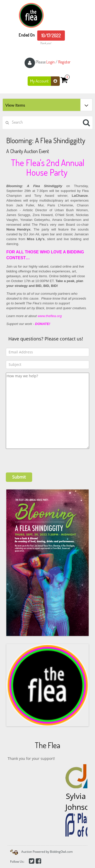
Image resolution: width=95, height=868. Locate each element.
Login (51, 62)
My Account (45, 81)
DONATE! (43, 324)
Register (64, 62)
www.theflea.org (50, 316)
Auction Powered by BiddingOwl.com (47, 852)
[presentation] (44, 459)
